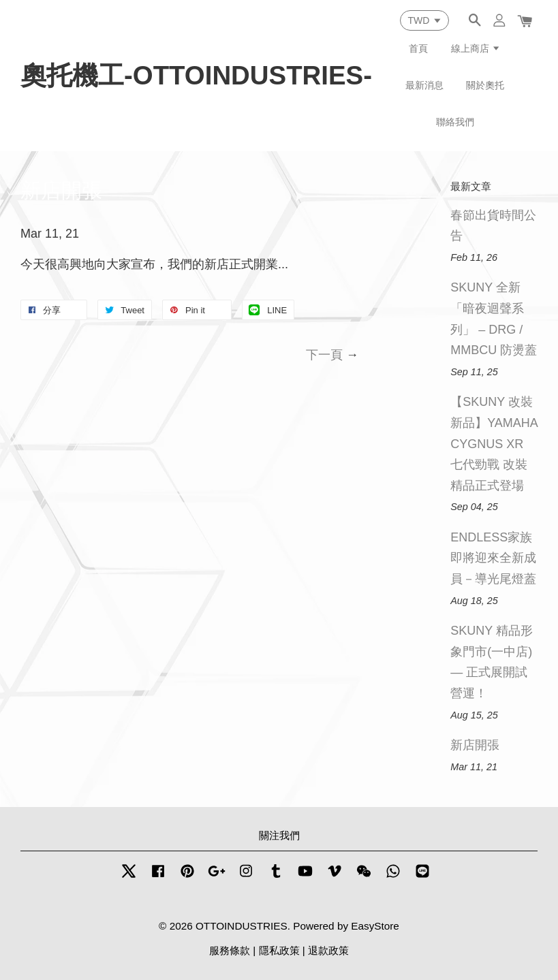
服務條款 (230, 950)
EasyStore (375, 926)
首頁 (418, 48)
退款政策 (328, 950)
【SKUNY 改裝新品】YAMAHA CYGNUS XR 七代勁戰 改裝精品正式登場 (494, 443)
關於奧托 (485, 85)
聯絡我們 (455, 122)
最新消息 (424, 85)
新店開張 (475, 745)
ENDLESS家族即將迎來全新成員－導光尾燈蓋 (493, 558)
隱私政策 (279, 950)
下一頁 (324, 355)
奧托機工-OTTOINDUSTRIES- (196, 75)
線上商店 (476, 48)
